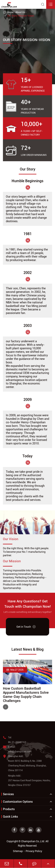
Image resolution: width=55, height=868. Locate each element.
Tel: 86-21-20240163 (14, 740)
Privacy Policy (34, 851)
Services (8, 794)
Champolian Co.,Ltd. (33, 841)
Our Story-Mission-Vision (21, 16)
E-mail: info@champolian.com (17, 749)
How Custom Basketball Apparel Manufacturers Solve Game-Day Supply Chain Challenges (26, 695)
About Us (20, 12)
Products (9, 809)
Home (10, 12)
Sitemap (18, 851)
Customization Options (18, 802)
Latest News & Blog (27, 649)
